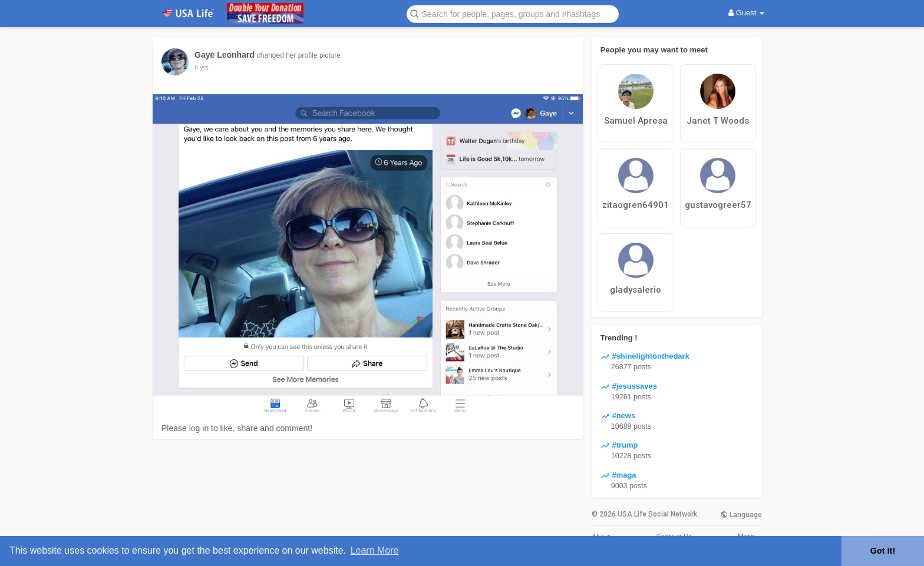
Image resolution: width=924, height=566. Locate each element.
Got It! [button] (883, 551)
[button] (513, 13)
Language (741, 515)
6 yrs (202, 67)
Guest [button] (746, 13)
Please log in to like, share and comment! (237, 428)
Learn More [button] (375, 550)
